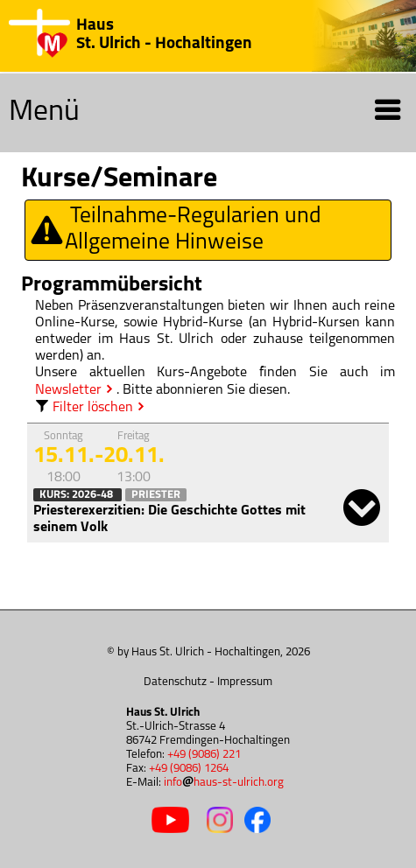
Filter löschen (84, 408)
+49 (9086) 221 (204, 755)
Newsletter (68, 390)
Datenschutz (175, 682)
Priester (156, 495)
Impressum (245, 682)
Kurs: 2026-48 (78, 495)
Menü (206, 113)
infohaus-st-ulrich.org (224, 783)
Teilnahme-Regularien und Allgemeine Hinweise (175, 230)
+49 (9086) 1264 (189, 769)
